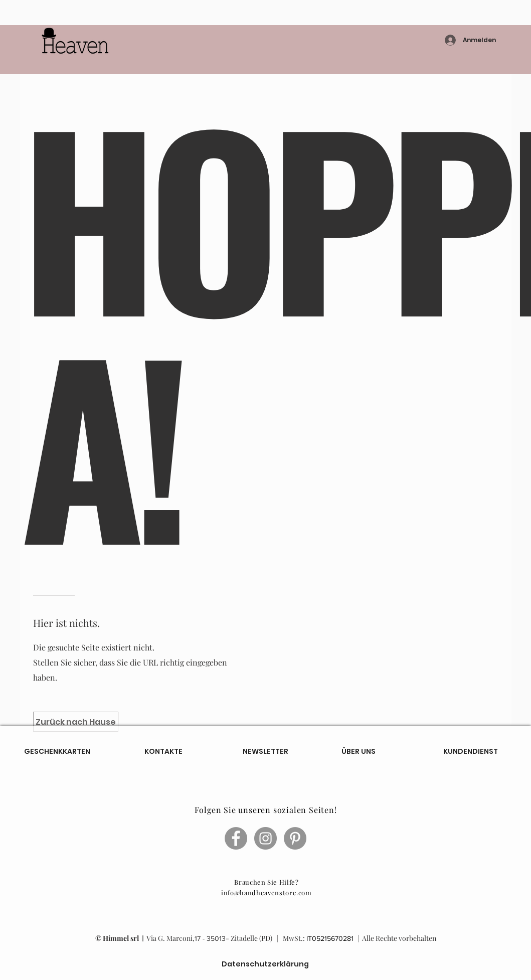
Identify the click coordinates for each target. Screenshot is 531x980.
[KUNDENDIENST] (471, 752)
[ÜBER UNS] (359, 752)
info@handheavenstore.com (267, 892)
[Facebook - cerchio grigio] (236, 838)
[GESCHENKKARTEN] (57, 751)
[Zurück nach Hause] (76, 722)
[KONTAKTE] (163, 751)
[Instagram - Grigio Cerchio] (265, 838)
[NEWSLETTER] (265, 751)
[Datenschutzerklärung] (265, 964)
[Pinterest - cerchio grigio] (295, 838)
